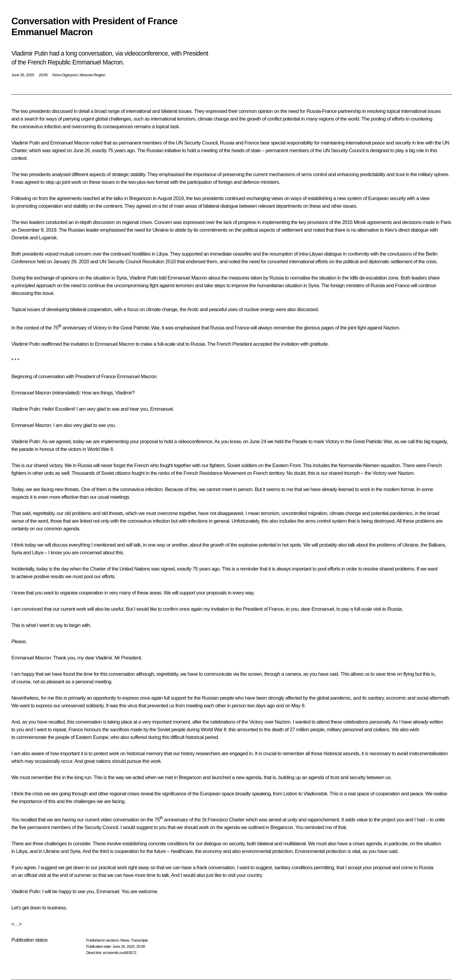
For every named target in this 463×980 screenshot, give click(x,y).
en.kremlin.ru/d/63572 (119, 953)
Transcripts (139, 940)
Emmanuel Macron (31, 393)
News (125, 940)
